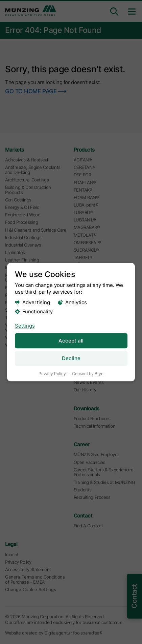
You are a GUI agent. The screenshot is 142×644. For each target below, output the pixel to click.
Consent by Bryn (88, 374)
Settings (25, 325)
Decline (71, 358)
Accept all (71, 340)
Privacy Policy (52, 374)
